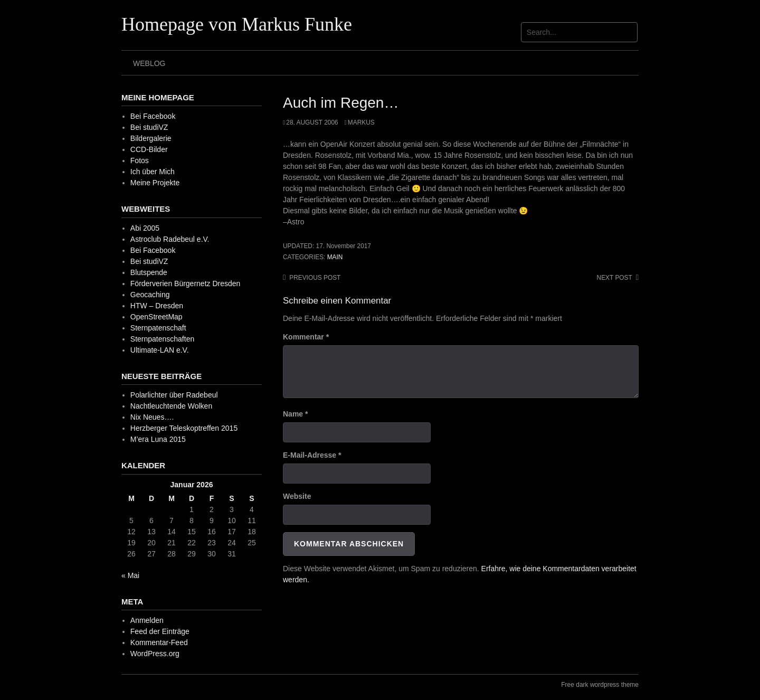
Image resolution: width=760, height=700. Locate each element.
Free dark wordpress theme (600, 685)
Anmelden (147, 620)
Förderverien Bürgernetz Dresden (186, 283)
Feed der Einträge (160, 631)
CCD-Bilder (149, 149)
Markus (361, 122)
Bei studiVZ (149, 127)
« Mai (130, 575)
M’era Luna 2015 (158, 439)
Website (297, 496)
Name (295, 414)
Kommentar (306, 337)
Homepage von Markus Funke (237, 24)
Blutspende (149, 272)
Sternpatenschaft (158, 328)
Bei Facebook (153, 116)
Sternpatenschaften (162, 339)
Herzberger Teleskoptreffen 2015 (184, 428)
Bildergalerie (151, 138)
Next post (615, 278)
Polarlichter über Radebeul (174, 395)
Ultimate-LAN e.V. (160, 350)
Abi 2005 (145, 228)
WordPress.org (155, 654)
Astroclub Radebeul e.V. (170, 239)
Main (335, 257)
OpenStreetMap (156, 317)
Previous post (315, 278)
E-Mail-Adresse (312, 455)
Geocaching (150, 295)
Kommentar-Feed (159, 642)
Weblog (149, 63)
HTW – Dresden (157, 306)
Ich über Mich (153, 172)
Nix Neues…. (152, 417)
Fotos (140, 160)
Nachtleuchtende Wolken (171, 406)
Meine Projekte (155, 183)
